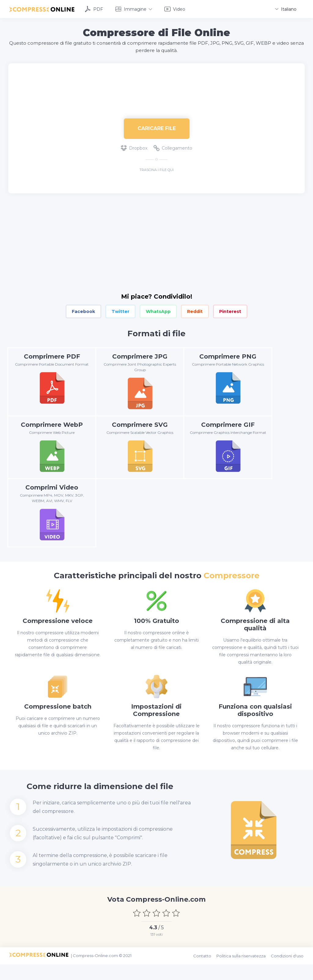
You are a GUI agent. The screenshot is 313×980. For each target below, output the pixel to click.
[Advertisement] (156, 82)
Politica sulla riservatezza (243, 972)
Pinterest (230, 310)
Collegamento (173, 147)
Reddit (195, 310)
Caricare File (157, 127)
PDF (94, 9)
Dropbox (134, 147)
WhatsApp (158, 310)
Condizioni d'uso (288, 972)
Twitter (120, 310)
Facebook (83, 310)
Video (175, 9)
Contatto (205, 972)
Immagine (134, 9)
